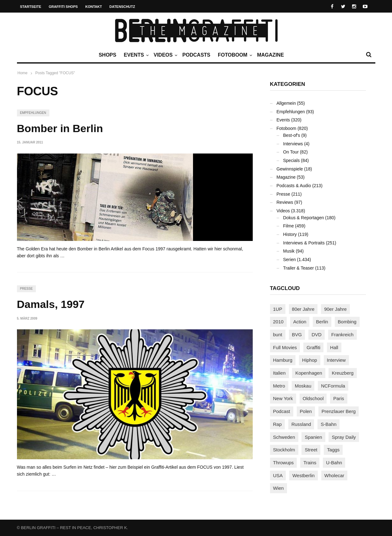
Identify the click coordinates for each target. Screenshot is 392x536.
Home (23, 73)
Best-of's (292, 135)
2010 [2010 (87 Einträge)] (278, 322)
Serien (290, 260)
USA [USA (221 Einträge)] (278, 475)
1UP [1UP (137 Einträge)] (278, 309)
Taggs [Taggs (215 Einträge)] (333, 450)
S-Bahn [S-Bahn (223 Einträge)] (329, 424)
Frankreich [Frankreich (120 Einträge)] (342, 335)
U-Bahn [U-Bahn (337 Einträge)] (334, 463)
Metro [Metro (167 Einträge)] (279, 386)
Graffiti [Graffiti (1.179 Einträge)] (313, 347)
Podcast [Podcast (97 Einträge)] (282, 411)
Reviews (285, 202)
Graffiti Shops (63, 7)
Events (135, 55)
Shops (108, 55)
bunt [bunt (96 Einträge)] (278, 335)
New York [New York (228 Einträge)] (283, 398)
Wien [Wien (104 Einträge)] (279, 488)
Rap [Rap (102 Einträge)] (278, 424)
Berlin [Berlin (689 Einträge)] (322, 322)
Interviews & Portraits (304, 243)
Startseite (31, 7)
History (290, 234)
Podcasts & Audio (294, 186)
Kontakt (94, 7)
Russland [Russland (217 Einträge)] (301, 424)
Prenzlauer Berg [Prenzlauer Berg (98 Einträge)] (339, 411)
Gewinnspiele (290, 169)
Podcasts (196, 55)
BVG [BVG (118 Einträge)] (297, 335)
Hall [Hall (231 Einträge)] (334, 347)
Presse (27, 289)
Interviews (293, 144)
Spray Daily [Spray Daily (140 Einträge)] (344, 437)
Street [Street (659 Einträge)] (311, 450)
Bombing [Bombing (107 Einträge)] (347, 322)
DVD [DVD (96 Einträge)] (317, 335)
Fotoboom (234, 55)
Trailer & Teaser (299, 268)
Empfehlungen (33, 113)
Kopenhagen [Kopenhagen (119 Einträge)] (309, 373)
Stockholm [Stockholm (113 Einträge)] (284, 450)
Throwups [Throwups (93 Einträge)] (284, 463)
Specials (292, 160)
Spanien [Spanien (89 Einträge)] (313, 437)
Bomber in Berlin (60, 128)
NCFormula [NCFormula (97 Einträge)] (333, 386)
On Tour (291, 152)
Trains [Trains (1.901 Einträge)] (310, 463)
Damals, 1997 (51, 304)
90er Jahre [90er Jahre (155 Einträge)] (335, 309)
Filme (289, 226)
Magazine (271, 55)
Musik (289, 251)
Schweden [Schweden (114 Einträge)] (284, 437)
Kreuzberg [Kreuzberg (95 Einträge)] (342, 373)
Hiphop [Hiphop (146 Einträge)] (310, 360)
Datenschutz (122, 7)
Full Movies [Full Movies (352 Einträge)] (285, 347)
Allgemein (286, 103)
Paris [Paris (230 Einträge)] (339, 398)
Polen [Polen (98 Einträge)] (306, 411)
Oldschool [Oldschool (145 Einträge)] (313, 398)
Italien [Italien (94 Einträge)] (279, 373)
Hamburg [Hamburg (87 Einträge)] (283, 360)
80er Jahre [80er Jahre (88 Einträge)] (303, 309)
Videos (165, 55)
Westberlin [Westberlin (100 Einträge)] (304, 475)
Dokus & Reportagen (304, 218)
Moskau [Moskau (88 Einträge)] (303, 386)
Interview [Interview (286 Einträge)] (336, 360)
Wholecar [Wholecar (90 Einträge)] (334, 475)
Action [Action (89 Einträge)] (300, 322)
